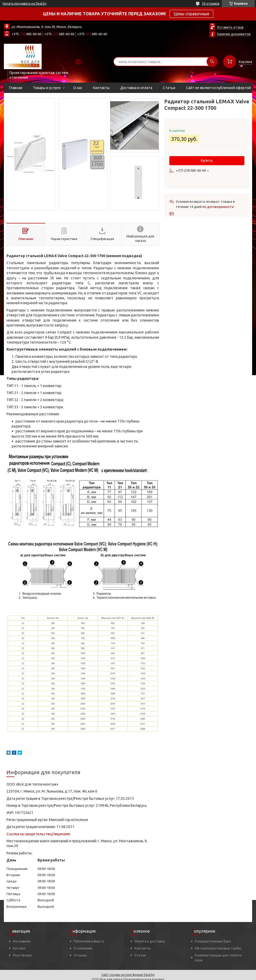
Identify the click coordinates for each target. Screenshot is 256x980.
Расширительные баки (213, 941)
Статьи (169, 88)
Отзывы (80, 955)
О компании (83, 948)
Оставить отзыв (230, 27)
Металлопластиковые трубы (218, 948)
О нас (78, 88)
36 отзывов (211, 3)
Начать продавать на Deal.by (25, 3)
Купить (207, 161)
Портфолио (22, 955)
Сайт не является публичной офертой (218, 88)
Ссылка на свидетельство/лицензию (38, 834)
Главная (16, 88)
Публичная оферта (89, 941)
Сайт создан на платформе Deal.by (128, 975)
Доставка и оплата (136, 88)
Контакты (101, 88)
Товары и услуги (47, 88)
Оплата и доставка (150, 941)
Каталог (19, 948)
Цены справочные (191, 14)
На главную (22, 941)
